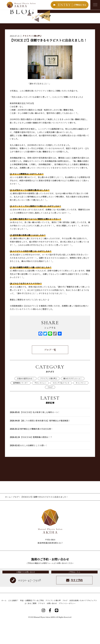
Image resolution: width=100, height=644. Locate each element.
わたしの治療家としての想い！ (29, 468)
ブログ (50, 409)
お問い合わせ (52, 626)
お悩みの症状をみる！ (26, 401)
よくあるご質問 (30, 626)
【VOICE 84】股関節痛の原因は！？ (31, 460)
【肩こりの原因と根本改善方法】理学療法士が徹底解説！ (40, 443)
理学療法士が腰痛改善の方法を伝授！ (31, 451)
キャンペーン (81, 405)
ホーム (8, 519)
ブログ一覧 (50, 372)
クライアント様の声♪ (32, 58)
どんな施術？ (13, 623)
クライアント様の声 (53, 623)
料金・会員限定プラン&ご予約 (32, 623)
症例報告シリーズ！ (21, 405)
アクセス (41, 626)
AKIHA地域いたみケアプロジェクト (83, 623)
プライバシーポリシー (67, 626)
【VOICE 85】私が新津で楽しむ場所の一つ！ (35, 435)
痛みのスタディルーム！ (73, 401)
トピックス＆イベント (61, 405)
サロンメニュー (40, 405)
